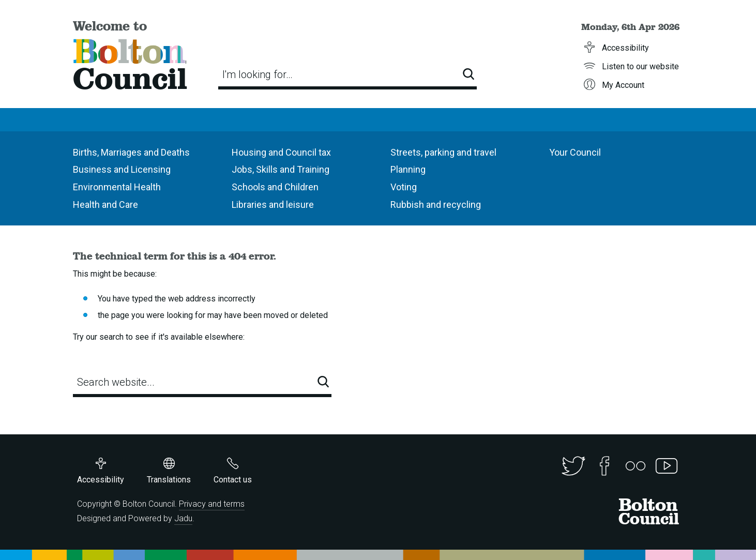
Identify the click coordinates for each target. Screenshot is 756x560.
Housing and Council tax (281, 152)
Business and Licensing (122, 169)
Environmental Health (117, 187)
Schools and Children (275, 187)
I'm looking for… (258, 74)
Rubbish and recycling (436, 205)
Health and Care (105, 205)
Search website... (116, 382)
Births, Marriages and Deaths (131, 152)
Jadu (183, 518)
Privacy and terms (212, 504)
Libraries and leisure (273, 205)
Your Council (575, 152)
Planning (408, 169)
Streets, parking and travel (443, 152)
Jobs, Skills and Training (281, 169)
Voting (404, 187)
